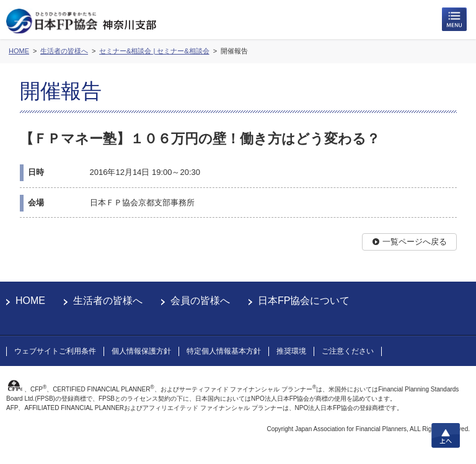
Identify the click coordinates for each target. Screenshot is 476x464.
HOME (30, 301)
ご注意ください (348, 351)
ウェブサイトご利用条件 (55, 351)
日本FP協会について (304, 301)
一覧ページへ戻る (415, 242)
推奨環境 (291, 351)
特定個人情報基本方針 (224, 351)
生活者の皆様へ (108, 301)
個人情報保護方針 (141, 351)
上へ (446, 435)
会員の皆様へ (200, 301)
